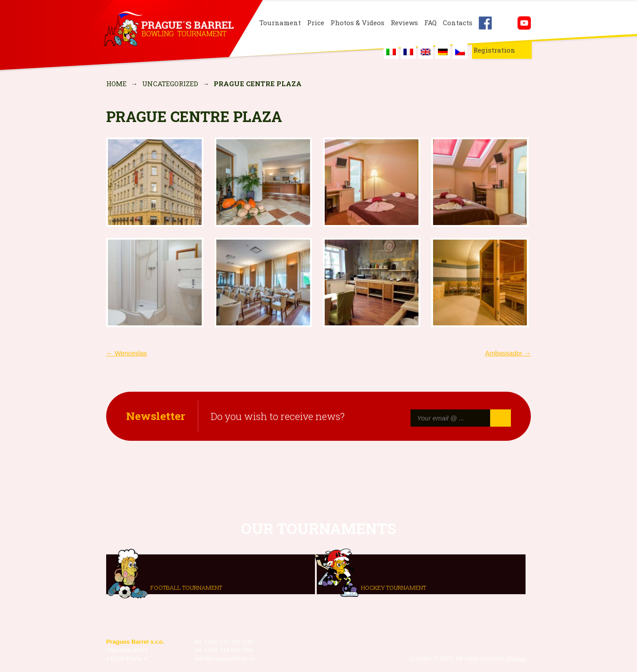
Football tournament (186, 587)
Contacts (458, 23)
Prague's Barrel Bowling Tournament (169, 30)
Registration (494, 50)
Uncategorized (170, 84)
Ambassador (508, 353)
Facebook (485, 23)
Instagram (505, 23)
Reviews (404, 23)
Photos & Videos (357, 23)
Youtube (524, 23)
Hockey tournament (393, 587)
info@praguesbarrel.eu (225, 659)
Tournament (280, 23)
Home (116, 84)
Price (316, 23)
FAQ (430, 23)
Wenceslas (127, 353)
